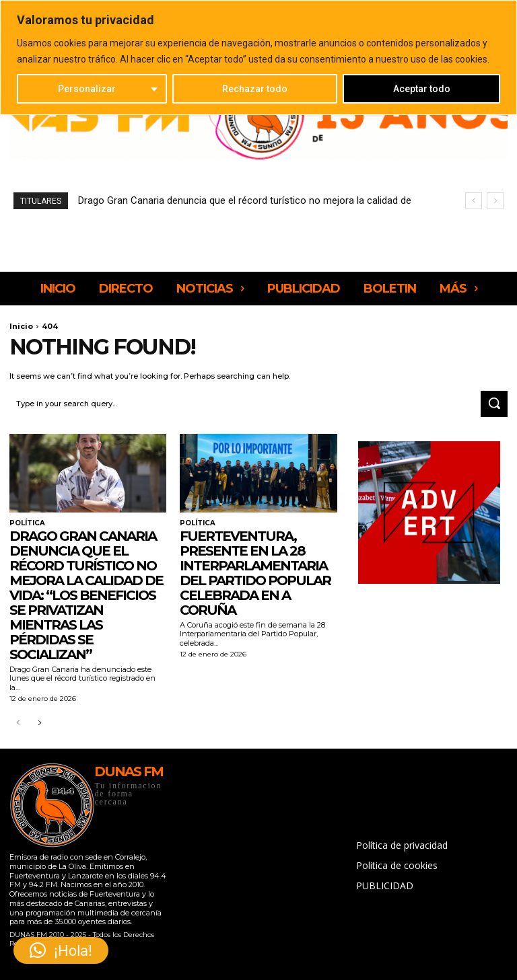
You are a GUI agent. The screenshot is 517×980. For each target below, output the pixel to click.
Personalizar (87, 89)
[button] (61, 950)
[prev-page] (18, 723)
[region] (258, 58)
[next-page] (39, 723)
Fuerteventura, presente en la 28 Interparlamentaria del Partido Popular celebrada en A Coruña (255, 573)
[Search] (494, 404)
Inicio (21, 326)
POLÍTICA (27, 523)
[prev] (474, 201)
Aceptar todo (422, 89)
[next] (495, 201)
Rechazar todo (255, 89)
